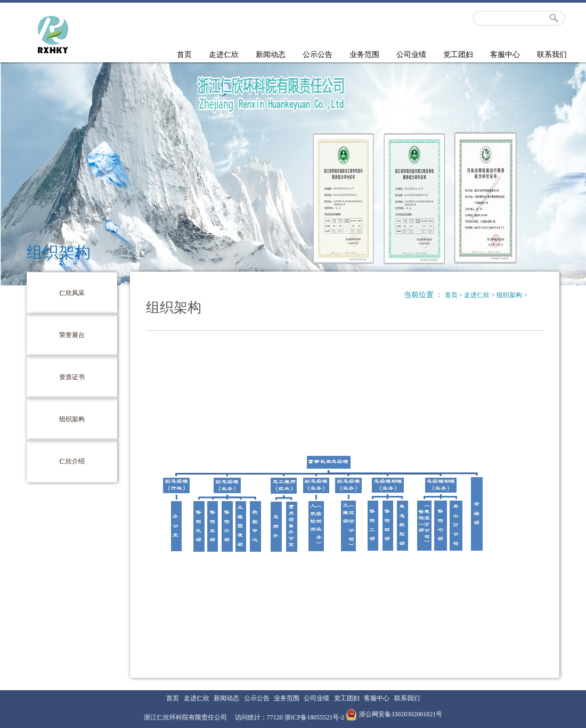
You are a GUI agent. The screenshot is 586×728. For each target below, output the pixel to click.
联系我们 (552, 55)
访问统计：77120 (260, 717)
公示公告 (318, 55)
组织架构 (72, 419)
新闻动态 (271, 55)
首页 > (455, 295)
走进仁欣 (224, 55)
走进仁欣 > (480, 295)
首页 (184, 55)
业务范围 (364, 55)
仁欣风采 (72, 293)
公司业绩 (411, 55)
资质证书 (72, 377)
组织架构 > (512, 295)
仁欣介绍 (72, 461)
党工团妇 (458, 55)
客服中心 (505, 55)
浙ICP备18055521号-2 (315, 717)
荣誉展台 (72, 335)
